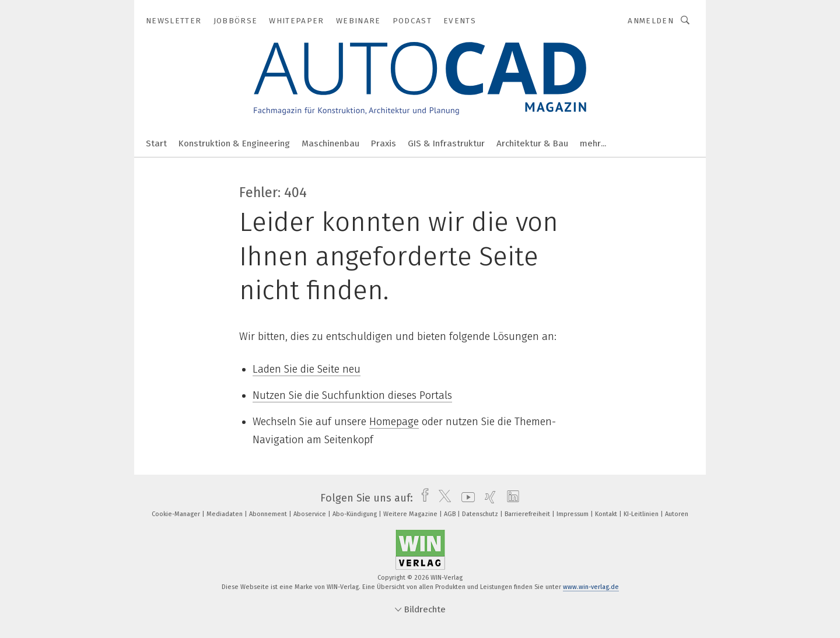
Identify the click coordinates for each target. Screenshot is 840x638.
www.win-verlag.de (591, 587)
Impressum (573, 514)
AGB (451, 514)
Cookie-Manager (177, 514)
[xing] (487, 498)
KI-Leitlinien (642, 514)
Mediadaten (225, 514)
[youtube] (465, 498)
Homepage (394, 422)
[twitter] (442, 498)
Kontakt (607, 514)
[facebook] (422, 498)
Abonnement (269, 514)
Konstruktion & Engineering (234, 143)
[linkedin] (510, 498)
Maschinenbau (330, 143)
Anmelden (651, 21)
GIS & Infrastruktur (446, 143)
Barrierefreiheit (528, 514)
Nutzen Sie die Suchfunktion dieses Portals (352, 395)
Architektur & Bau (532, 143)
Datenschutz (481, 514)
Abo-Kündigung (356, 514)
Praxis (384, 143)
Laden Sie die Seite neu (307, 369)
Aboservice (311, 514)
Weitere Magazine (411, 514)
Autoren (677, 514)
